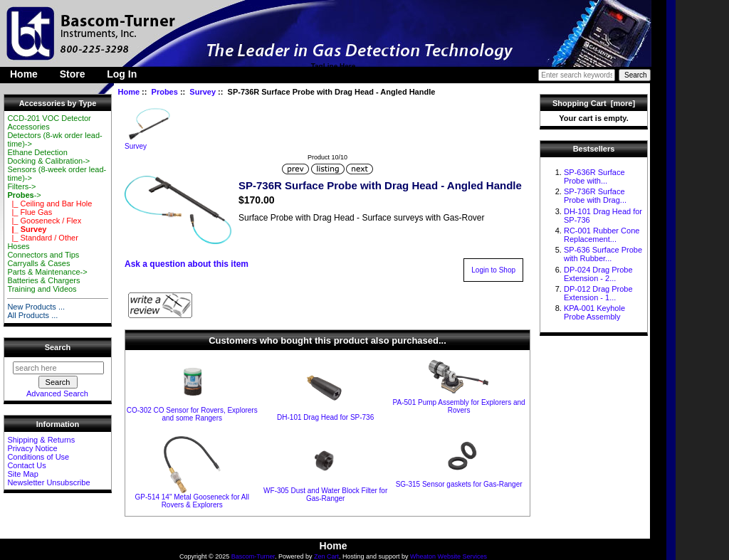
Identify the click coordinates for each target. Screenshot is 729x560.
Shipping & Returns (41, 440)
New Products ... (36, 307)
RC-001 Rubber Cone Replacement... (602, 235)
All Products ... (32, 315)
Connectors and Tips (43, 255)
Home (24, 74)
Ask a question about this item (187, 264)
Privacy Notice (32, 448)
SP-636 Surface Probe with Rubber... (603, 254)
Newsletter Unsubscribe (48, 482)
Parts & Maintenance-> (47, 272)
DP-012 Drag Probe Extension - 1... (598, 293)
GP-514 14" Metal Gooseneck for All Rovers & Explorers (192, 501)
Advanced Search (57, 393)
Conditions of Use (38, 457)
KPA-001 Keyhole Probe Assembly (594, 312)
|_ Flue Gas (30, 212)
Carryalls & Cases (38, 263)
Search (58, 347)
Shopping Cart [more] (594, 103)
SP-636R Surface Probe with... (594, 176)
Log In (122, 74)
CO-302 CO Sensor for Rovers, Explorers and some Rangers (192, 414)
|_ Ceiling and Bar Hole (49, 204)
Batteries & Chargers (43, 280)
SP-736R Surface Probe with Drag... (595, 196)
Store (73, 74)
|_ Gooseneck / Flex (44, 221)
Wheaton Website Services (449, 556)
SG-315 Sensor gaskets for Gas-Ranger (459, 484)
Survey (203, 92)
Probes (165, 92)
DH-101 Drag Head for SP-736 (325, 417)
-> (24, 195)
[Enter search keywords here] (577, 75)
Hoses (18, 246)
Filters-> (21, 186)
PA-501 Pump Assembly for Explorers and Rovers (459, 406)
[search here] (58, 368)
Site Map (22, 474)
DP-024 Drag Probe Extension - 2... (598, 274)
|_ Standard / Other (42, 238)
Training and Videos (42, 289)
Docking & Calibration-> (48, 161)
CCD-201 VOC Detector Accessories (49, 122)
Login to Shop (493, 270)
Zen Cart (326, 556)
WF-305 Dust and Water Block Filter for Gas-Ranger (325, 495)
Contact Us (26, 465)
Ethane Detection (37, 152)
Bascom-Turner (253, 556)
